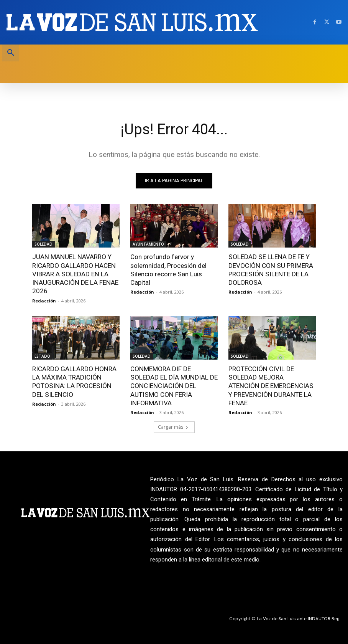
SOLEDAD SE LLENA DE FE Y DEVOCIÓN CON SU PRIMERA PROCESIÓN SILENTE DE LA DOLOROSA (270, 269)
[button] (11, 53)
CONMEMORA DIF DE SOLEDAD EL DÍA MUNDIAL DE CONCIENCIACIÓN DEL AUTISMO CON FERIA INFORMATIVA (174, 385)
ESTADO (42, 356)
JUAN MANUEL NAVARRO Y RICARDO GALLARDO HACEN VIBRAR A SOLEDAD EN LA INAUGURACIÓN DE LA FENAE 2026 (75, 274)
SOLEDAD (43, 244)
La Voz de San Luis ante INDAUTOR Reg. (299, 618)
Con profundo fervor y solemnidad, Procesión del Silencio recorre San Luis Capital (168, 269)
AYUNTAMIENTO (148, 244)
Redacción (44, 300)
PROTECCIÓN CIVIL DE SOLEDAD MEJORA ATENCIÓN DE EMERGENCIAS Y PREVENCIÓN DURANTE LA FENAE (272, 385)
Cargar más (173, 426)
